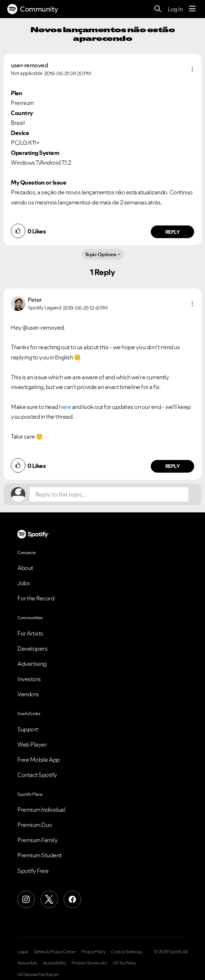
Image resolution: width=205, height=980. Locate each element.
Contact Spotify (37, 775)
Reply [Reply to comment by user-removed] (173, 232)
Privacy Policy (93, 952)
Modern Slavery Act (89, 963)
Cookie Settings (127, 952)
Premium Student (40, 855)
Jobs (24, 583)
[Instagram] (26, 899)
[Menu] (192, 9)
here (65, 407)
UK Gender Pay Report (38, 975)
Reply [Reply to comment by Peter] (173, 466)
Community (33, 9)
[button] (192, 69)
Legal (23, 952)
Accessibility (55, 963)
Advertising (32, 664)
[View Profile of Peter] (35, 300)
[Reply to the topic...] (109, 494)
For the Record (36, 598)
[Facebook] (72, 899)
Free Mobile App (39, 760)
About (25, 568)
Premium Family (37, 840)
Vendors (28, 694)
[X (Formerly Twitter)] (49, 899)
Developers (32, 649)
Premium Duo (35, 825)
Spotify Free (33, 871)
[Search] (158, 9)
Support (28, 729)
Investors (29, 679)
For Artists (30, 633)
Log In (175, 9)
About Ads (27, 963)
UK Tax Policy (125, 963)
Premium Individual (41, 810)
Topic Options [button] (101, 254)
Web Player (32, 744)
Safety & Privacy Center (55, 952)
